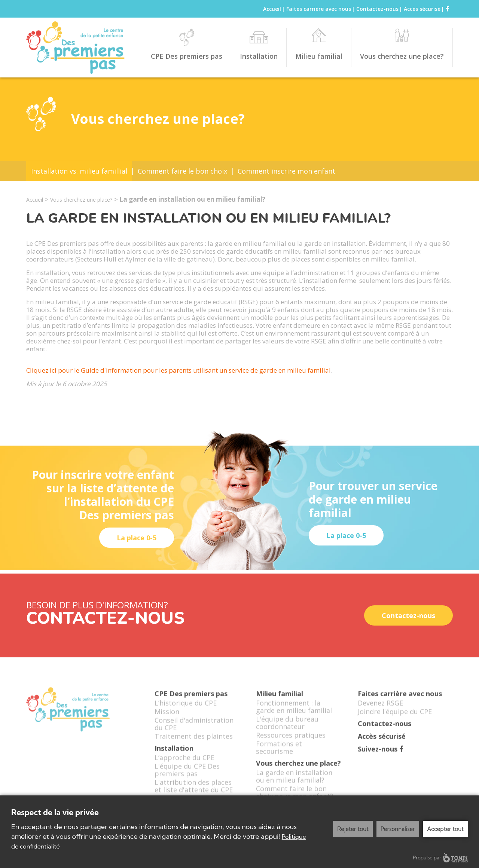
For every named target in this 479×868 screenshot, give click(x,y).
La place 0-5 (137, 538)
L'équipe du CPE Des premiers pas (187, 775)
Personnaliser (398, 829)
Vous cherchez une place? (402, 56)
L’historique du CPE (186, 708)
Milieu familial (319, 56)
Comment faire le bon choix (182, 171)
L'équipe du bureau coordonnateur (287, 728)
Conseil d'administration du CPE (194, 729)
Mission (167, 717)
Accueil (272, 9)
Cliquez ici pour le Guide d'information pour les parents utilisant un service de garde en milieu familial (179, 370)
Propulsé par (440, 858)
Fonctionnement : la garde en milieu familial (294, 712)
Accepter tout (445, 829)
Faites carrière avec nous (319, 9)
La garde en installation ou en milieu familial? (294, 782)
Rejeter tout (353, 829)
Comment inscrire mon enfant (286, 171)
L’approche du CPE (184, 763)
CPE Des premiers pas (187, 56)
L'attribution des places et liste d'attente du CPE (194, 791)
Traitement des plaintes (194, 742)
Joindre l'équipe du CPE (395, 717)
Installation (259, 56)
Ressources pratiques (291, 740)
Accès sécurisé (422, 9)
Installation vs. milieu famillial (79, 171)
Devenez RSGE (380, 708)
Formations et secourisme (279, 753)
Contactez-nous (377, 9)
